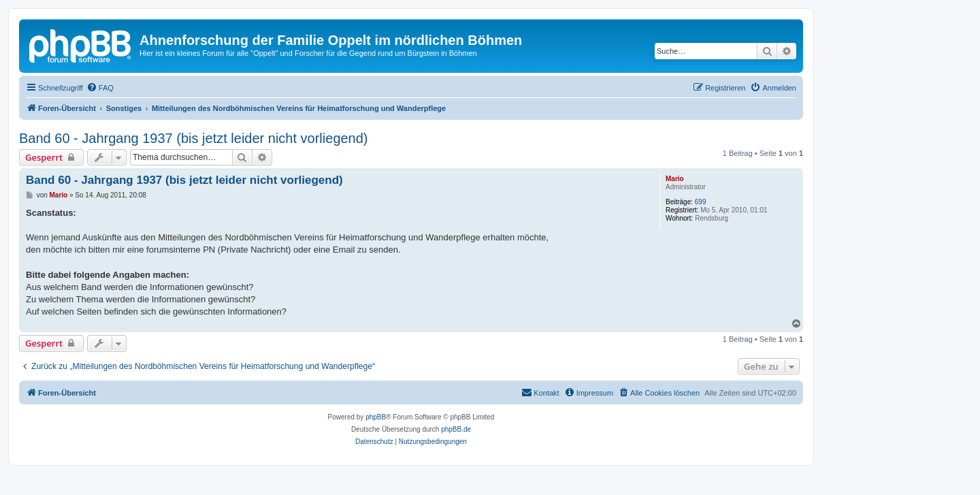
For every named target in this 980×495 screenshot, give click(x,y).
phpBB (376, 417)
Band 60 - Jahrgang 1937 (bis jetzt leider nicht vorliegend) (194, 138)
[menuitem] (100, 88)
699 (701, 202)
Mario (675, 179)
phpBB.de (456, 429)
